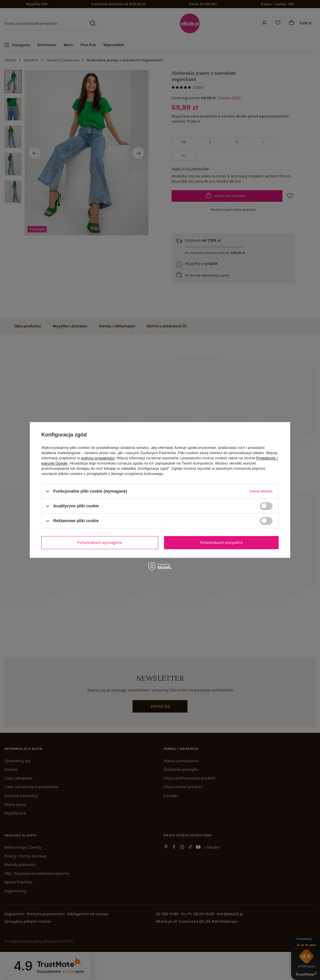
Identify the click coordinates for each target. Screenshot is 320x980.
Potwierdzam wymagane (100, 543)
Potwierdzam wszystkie (221, 543)
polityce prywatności (98, 458)
